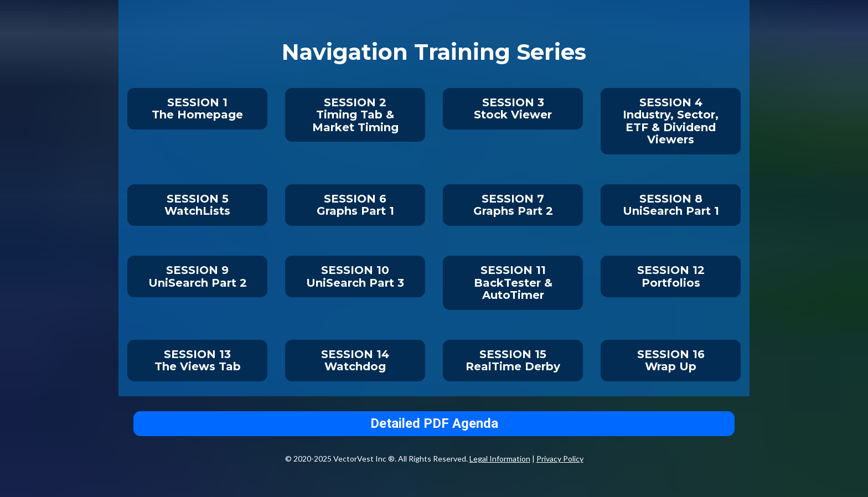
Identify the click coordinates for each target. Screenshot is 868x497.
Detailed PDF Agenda (434, 423)
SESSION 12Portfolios (671, 276)
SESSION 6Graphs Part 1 (355, 205)
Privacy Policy (560, 459)
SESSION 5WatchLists (197, 205)
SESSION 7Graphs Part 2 (513, 205)
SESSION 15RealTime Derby (513, 361)
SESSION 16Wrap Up (671, 361)
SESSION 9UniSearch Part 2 (198, 276)
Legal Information (500, 459)
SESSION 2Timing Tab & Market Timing (355, 115)
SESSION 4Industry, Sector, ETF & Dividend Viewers (671, 121)
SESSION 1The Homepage (197, 109)
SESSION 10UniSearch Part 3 (355, 276)
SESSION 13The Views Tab (198, 361)
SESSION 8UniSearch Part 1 (671, 205)
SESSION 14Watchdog (355, 361)
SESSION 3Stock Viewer (513, 109)
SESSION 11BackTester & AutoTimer (513, 283)
